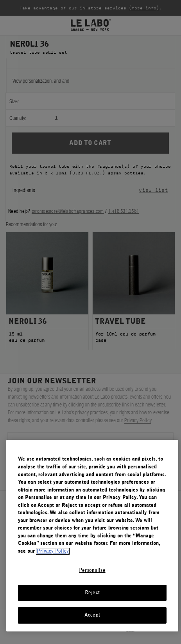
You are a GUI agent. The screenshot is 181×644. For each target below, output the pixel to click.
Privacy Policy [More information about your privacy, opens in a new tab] (53, 551)
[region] (92, 536)
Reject (92, 593)
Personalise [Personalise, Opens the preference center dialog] (92, 571)
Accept (92, 615)
